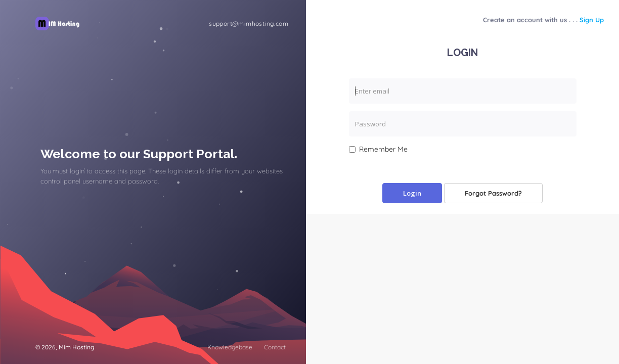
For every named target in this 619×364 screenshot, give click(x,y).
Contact (275, 347)
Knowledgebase (230, 347)
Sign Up (592, 20)
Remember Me (378, 149)
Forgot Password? (493, 193)
